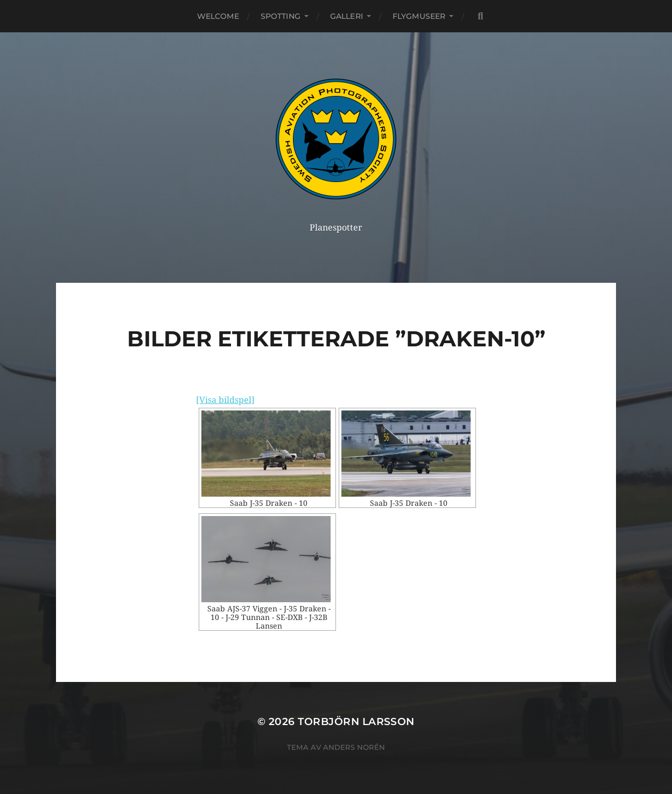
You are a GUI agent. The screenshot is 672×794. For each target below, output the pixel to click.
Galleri (346, 16)
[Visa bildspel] (225, 400)
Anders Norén (354, 747)
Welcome (218, 16)
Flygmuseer (419, 16)
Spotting (281, 16)
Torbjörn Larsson (356, 722)
